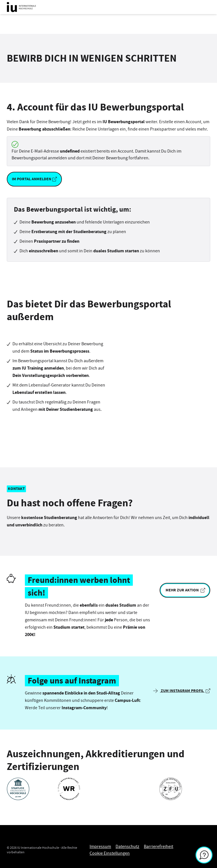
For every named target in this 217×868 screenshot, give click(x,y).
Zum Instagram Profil (182, 691)
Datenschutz (127, 847)
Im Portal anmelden (34, 179)
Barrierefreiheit (159, 847)
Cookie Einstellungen (110, 853)
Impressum (100, 847)
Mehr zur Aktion (185, 590)
